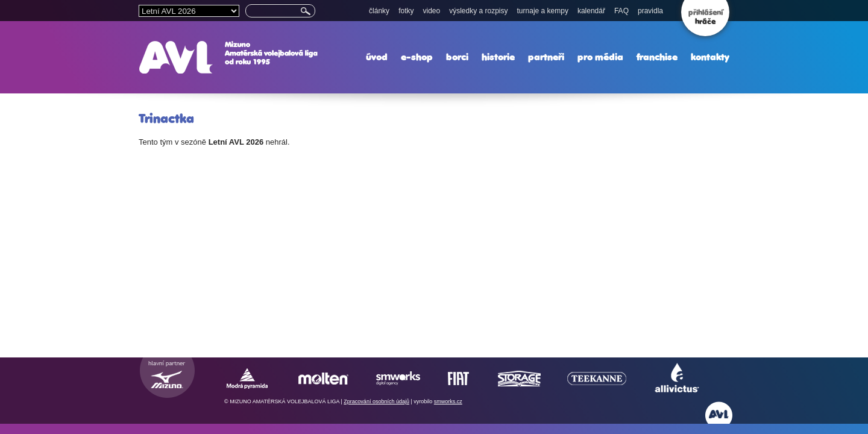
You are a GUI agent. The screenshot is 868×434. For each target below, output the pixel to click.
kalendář (591, 11)
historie (498, 57)
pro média (600, 57)
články (379, 11)
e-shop (417, 57)
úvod (377, 57)
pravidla (650, 11)
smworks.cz (448, 401)
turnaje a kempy (543, 11)
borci (457, 57)
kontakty (710, 57)
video (431, 11)
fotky (406, 11)
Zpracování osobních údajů (376, 401)
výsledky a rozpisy (478, 11)
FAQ (621, 11)
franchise (657, 57)
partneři (546, 57)
